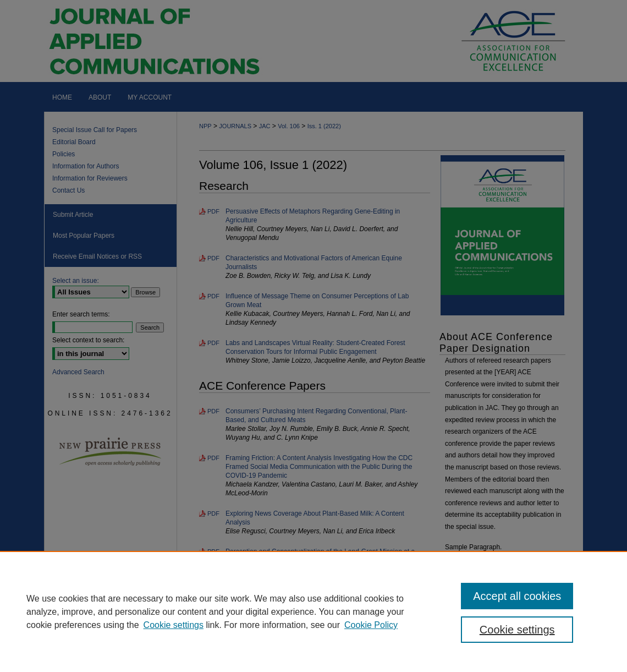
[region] (313, 611)
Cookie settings (174, 625)
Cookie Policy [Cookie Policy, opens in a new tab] (371, 625)
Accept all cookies (517, 596)
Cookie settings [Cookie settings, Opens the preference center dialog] (517, 630)
